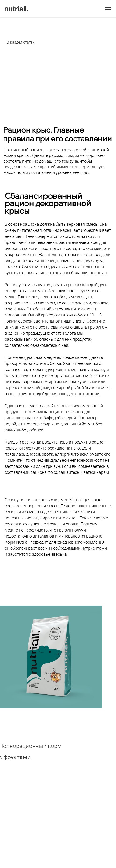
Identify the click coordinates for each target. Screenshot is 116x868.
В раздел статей (21, 42)
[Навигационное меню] (108, 9)
